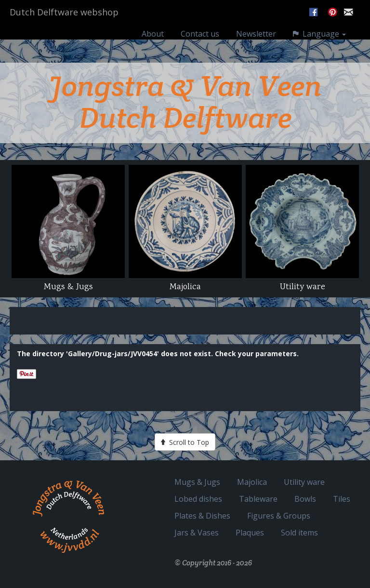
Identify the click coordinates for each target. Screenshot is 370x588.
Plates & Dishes (202, 515)
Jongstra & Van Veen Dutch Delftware (185, 102)
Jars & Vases (197, 532)
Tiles (342, 499)
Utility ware (304, 482)
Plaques (250, 532)
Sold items (299, 532)
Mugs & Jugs (197, 482)
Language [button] (319, 43)
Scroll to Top (185, 442)
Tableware (258, 499)
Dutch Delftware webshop (64, 22)
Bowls (305, 499)
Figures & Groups (279, 515)
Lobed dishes (198, 499)
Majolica (252, 482)
